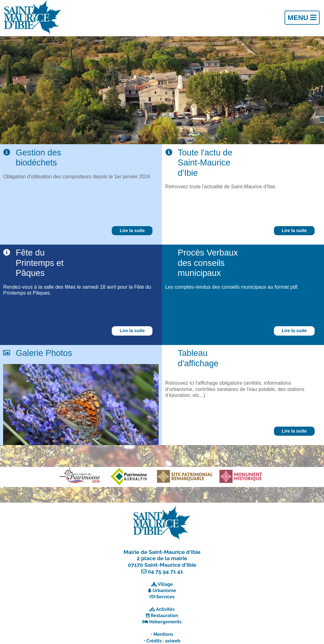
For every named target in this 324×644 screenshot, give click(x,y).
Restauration (164, 615)
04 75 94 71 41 (165, 571)
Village (165, 584)
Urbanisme (164, 590)
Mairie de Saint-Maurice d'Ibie (162, 552)
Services (165, 597)
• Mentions (162, 634)
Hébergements (165, 622)
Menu (302, 18)
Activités (165, 609)
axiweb (173, 641)
